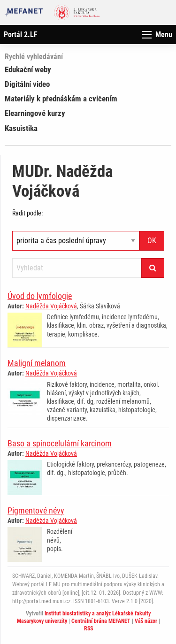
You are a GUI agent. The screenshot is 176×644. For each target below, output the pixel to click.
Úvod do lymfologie (40, 296)
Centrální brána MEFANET (101, 621)
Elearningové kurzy (35, 113)
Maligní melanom (37, 363)
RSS (88, 629)
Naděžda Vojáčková (51, 306)
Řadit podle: (27, 213)
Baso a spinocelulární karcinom (60, 443)
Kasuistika (21, 128)
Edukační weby (28, 69)
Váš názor (146, 621)
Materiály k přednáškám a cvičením (61, 99)
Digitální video (27, 84)
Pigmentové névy (36, 510)
